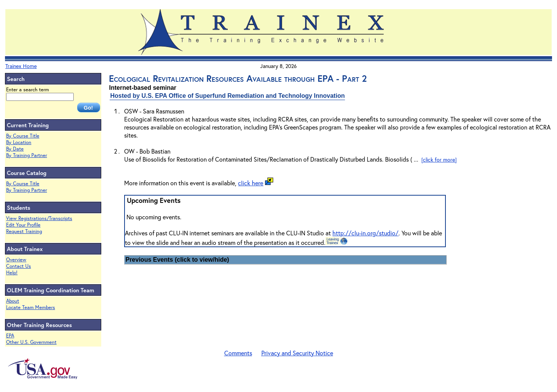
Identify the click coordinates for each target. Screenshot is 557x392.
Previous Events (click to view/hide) (177, 260)
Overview (16, 260)
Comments (238, 353)
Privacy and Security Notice (297, 353)
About (13, 301)
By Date (15, 149)
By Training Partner (27, 155)
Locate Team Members (31, 307)
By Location (19, 142)
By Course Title (23, 136)
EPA (10, 336)
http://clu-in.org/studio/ (365, 233)
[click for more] (439, 160)
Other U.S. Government (31, 342)
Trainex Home (21, 66)
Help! (12, 273)
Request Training (24, 231)
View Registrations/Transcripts (39, 218)
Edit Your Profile (23, 225)
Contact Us (19, 266)
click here (251, 183)
